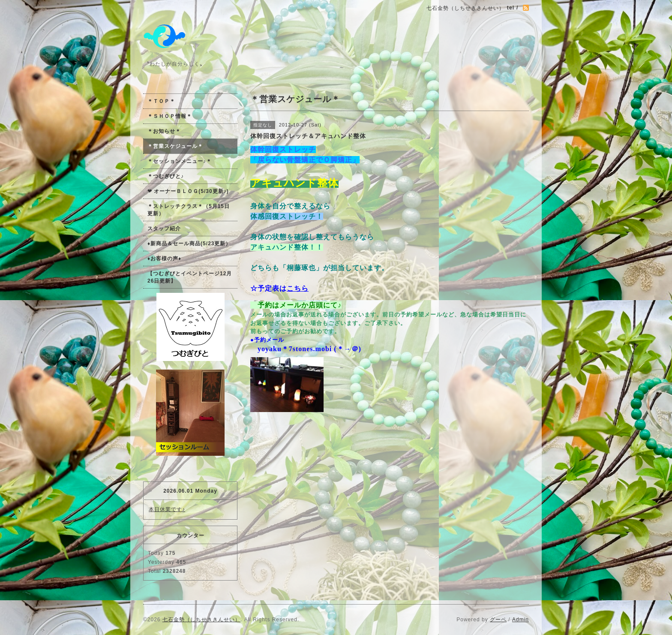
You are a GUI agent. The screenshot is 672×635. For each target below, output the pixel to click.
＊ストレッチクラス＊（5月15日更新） (189, 210)
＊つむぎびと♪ (166, 176)
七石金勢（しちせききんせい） (201, 620)
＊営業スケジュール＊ (175, 146)
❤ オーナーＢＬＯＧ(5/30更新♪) (188, 191)
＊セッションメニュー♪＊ (180, 161)
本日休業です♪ (167, 509)
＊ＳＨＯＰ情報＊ (170, 116)
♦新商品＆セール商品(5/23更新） (189, 244)
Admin (520, 620)
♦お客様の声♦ (164, 259)
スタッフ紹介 (164, 229)
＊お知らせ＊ (164, 131)
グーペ (498, 620)
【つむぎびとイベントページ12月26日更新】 (190, 277)
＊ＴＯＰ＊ (161, 101)
